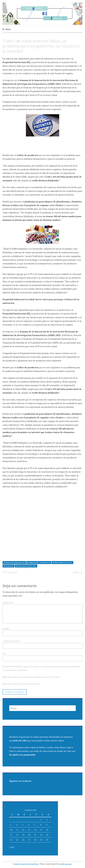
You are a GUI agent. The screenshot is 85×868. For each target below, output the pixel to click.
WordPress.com (65, 864)
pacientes (9, 566)
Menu (8, 29)
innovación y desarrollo (40, 563)
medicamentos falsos (63, 563)
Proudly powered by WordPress (26, 864)
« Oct (12, 847)
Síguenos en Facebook (20, 781)
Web (4, 654)
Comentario (8, 603)
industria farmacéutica (15, 563)
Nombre (7, 629)
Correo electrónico (12, 641)
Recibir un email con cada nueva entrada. (22, 684)
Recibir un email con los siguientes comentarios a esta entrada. (33, 677)
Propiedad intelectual (27, 566)
